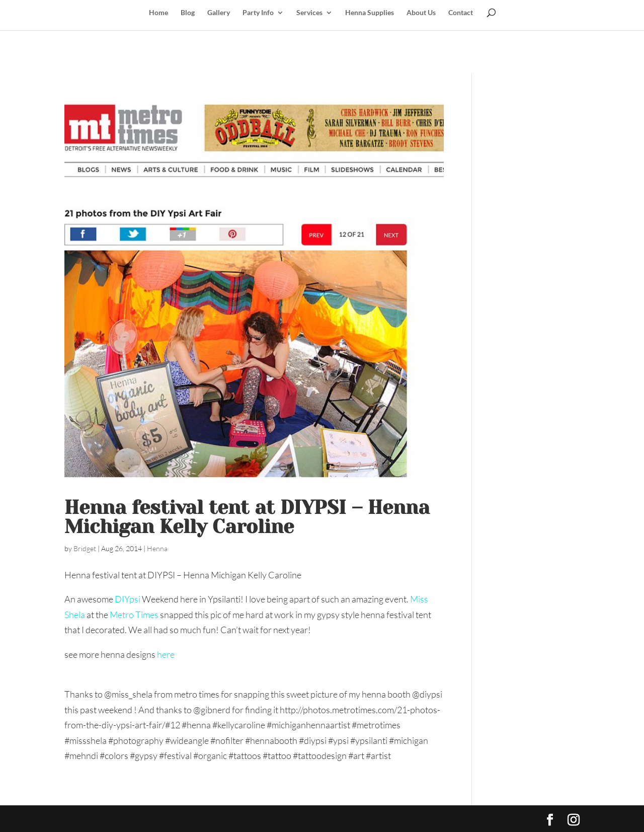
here (166, 654)
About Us (421, 13)
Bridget (85, 548)
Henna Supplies (370, 13)
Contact (461, 13)
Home (158, 13)
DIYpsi (128, 599)
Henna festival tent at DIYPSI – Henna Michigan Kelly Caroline (247, 517)
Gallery (219, 13)
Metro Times (134, 615)
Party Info (258, 13)
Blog (188, 13)
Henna (157, 548)
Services (309, 13)
